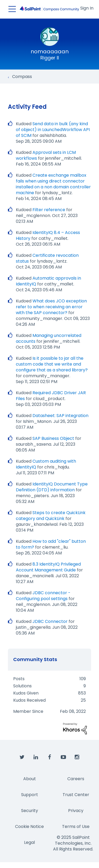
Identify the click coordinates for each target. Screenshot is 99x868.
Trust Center (76, 795)
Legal (29, 842)
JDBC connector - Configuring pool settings (43, 596)
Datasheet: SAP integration (60, 416)
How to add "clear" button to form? (51, 544)
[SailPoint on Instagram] (77, 757)
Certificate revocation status (47, 258)
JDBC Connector (50, 621)
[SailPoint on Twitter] (22, 757)
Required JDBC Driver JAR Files (51, 396)
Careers (76, 779)
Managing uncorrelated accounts (49, 338)
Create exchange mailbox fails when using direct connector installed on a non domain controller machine (53, 184)
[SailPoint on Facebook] (50, 757)
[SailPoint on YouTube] (63, 757)
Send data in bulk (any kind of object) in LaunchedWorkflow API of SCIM (53, 130)
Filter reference (49, 210)
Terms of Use (76, 826)
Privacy (76, 811)
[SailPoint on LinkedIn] (36, 757)
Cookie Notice (29, 826)
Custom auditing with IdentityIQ (46, 464)
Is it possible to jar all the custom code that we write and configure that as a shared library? (52, 364)
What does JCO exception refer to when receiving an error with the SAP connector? (51, 307)
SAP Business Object (53, 438)
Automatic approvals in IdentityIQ (48, 281)
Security (30, 811)
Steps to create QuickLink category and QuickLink (51, 516)
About (30, 779)
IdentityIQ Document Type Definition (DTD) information (52, 487)
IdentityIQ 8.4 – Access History (48, 235)
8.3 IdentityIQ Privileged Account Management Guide (48, 567)
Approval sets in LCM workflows (46, 155)
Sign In (87, 8)
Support (30, 795)
